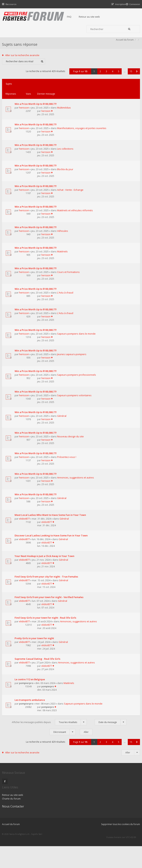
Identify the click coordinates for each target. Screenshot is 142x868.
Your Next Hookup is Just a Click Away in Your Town (35, 597)
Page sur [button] (79, 83)
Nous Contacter (106, 820)
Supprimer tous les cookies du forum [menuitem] (119, 849)
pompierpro (28, 733)
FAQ (76, 17)
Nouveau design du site (36, 473)
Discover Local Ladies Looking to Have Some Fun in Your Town (34, 574)
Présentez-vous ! (32, 494)
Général (27, 451)
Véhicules (28, 251)
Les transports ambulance (31, 747)
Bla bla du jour (31, 184)
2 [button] (99, 83)
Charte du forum (60, 832)
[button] (135, 83)
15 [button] (129, 83)
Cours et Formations (34, 293)
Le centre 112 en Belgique (31, 730)
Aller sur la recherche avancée (24, 67)
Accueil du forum (123, 51)
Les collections (31, 163)
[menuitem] (131, 4)
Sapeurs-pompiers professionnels (30, 404)
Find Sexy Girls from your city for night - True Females (33, 619)
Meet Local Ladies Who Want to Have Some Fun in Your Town (35, 552)
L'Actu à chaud (31, 314)
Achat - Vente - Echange (36, 205)
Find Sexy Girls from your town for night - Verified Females (34, 640)
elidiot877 (26, 557)
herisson (26, 113)
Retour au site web (96, 17)
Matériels (28, 272)
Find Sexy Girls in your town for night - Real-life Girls (35, 661)
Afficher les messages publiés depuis (49, 770)
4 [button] (111, 83)
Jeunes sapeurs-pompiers (37, 381)
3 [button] (105, 83)
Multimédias (29, 117)
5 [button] (117, 83)
